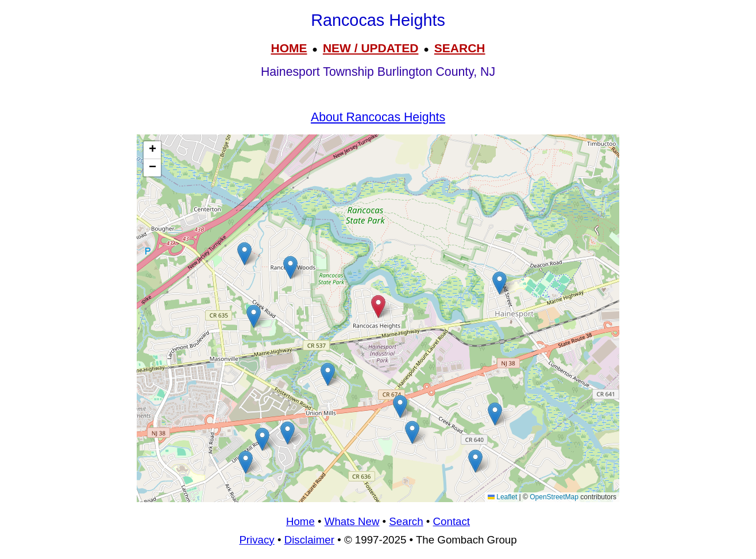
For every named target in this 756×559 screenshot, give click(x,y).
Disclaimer (309, 540)
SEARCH (460, 48)
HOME (289, 48)
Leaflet (502, 497)
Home (300, 521)
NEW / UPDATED (371, 48)
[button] (244, 254)
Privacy (256, 540)
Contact (452, 521)
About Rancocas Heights (378, 117)
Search (406, 521)
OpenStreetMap (554, 497)
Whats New (352, 521)
